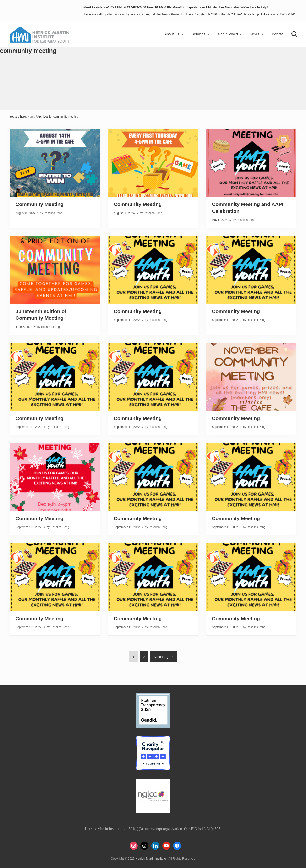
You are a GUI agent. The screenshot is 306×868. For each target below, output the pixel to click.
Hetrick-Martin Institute (151, 859)
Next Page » (164, 658)
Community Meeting (40, 204)
